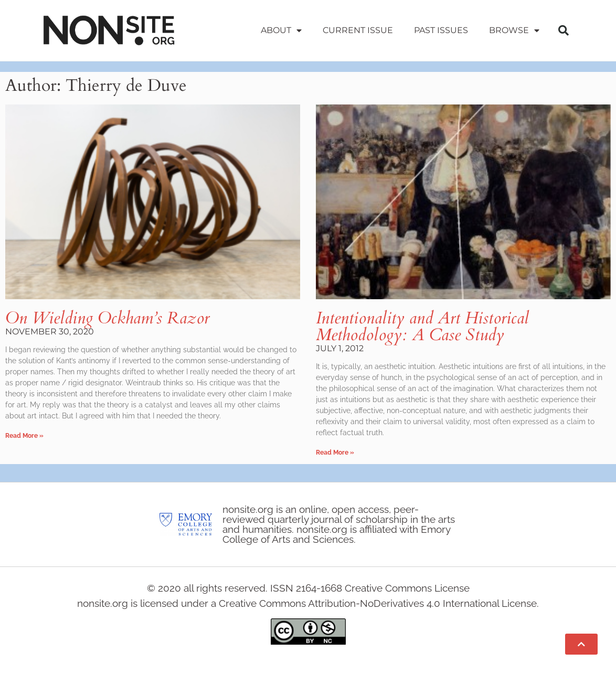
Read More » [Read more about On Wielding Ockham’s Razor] (24, 436)
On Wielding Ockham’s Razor (107, 318)
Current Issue (358, 30)
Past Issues (441, 30)
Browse (514, 30)
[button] (564, 30)
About (281, 30)
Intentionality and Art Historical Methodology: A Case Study (422, 327)
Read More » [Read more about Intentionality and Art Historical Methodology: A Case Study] (335, 453)
